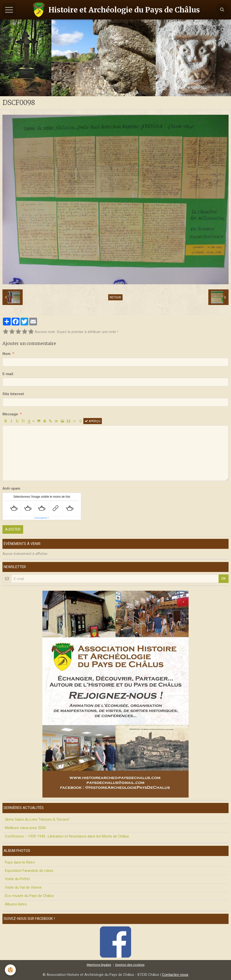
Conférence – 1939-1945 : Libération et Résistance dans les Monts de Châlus (67, 836)
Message (10, 414)
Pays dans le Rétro (20, 862)
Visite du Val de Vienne (23, 887)
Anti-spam (11, 488)
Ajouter (13, 529)
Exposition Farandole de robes (29, 871)
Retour (115, 297)
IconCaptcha (41, 518)
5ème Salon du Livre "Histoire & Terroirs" (37, 819)
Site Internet (13, 394)
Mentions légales (99, 965)
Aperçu (93, 421)
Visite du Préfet (17, 879)
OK (224, 579)
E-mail (8, 374)
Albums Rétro (16, 904)
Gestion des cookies (130, 965)
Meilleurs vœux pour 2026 (25, 828)
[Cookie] (10, 970)
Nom (6, 354)
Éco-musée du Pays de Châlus (29, 896)
